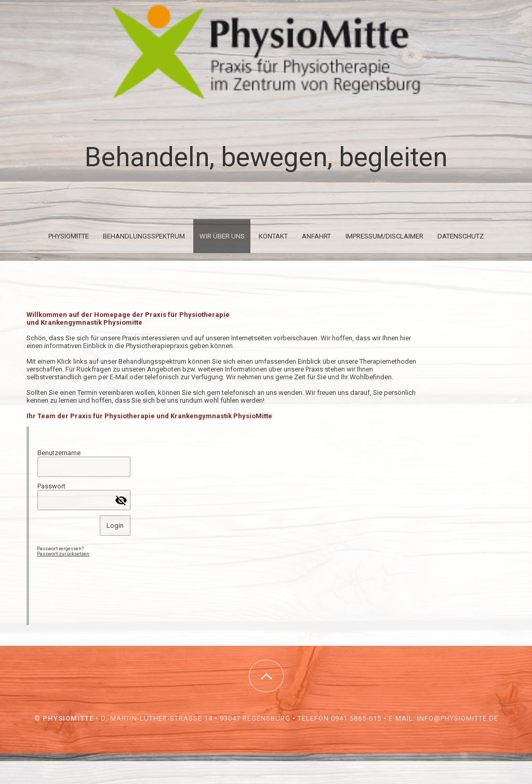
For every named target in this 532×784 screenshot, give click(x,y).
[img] (266, 52)
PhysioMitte (69, 236)
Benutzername (59, 453)
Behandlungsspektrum (144, 236)
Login (115, 526)
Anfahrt (316, 236)
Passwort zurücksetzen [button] (63, 554)
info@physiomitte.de (458, 718)
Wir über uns (222, 236)
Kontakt (273, 236)
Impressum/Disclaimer (384, 236)
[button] (266, 676)
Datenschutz (461, 236)
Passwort (51, 486)
